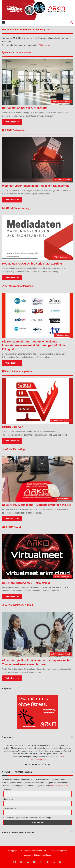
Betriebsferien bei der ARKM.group (25, 108)
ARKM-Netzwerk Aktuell (17, 605)
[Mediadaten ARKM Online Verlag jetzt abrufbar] (37, 238)
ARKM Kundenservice (16, 53)
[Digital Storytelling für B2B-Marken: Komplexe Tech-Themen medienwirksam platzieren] (37, 635)
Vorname (7, 790)
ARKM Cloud (11, 527)
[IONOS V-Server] (37, 401)
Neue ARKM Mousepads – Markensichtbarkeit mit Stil (37, 505)
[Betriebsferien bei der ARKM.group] (37, 82)
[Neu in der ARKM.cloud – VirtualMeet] (37, 557)
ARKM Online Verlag (16, 208)
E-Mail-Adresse (10, 808)
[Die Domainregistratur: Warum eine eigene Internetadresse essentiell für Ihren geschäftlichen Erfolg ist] (37, 315)
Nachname (8, 799)
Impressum (28, 855)
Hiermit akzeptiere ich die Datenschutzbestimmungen (28, 818)
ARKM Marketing (13, 449)
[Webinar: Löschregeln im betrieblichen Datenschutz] (37, 160)
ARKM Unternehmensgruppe (55, 851)
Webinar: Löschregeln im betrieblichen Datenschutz (36, 186)
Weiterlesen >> (12, 122)
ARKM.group (43, 45)
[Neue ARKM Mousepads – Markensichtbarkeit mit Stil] (37, 479)
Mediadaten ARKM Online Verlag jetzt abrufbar (32, 264)
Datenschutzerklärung (60, 785)
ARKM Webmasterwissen (18, 286)
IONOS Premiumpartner (17, 371)
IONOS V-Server (12, 427)
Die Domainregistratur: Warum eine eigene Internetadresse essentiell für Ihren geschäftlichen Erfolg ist (35, 345)
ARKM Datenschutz (15, 130)
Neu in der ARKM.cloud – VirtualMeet (26, 583)
